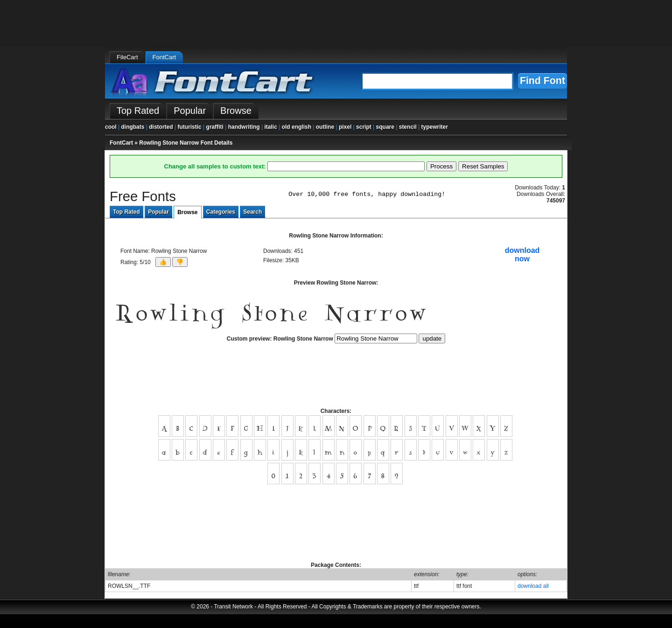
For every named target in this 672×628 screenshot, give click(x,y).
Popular (158, 212)
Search (252, 212)
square (385, 127)
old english (297, 127)
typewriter (435, 127)
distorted (161, 127)
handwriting (244, 127)
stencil (408, 127)
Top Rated (126, 212)
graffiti (215, 127)
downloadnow (522, 255)
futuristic (189, 127)
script (364, 127)
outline (325, 127)
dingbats (133, 127)
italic (270, 127)
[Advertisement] (336, 379)
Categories (221, 212)
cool (111, 127)
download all (533, 586)
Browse (187, 212)
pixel (345, 127)
